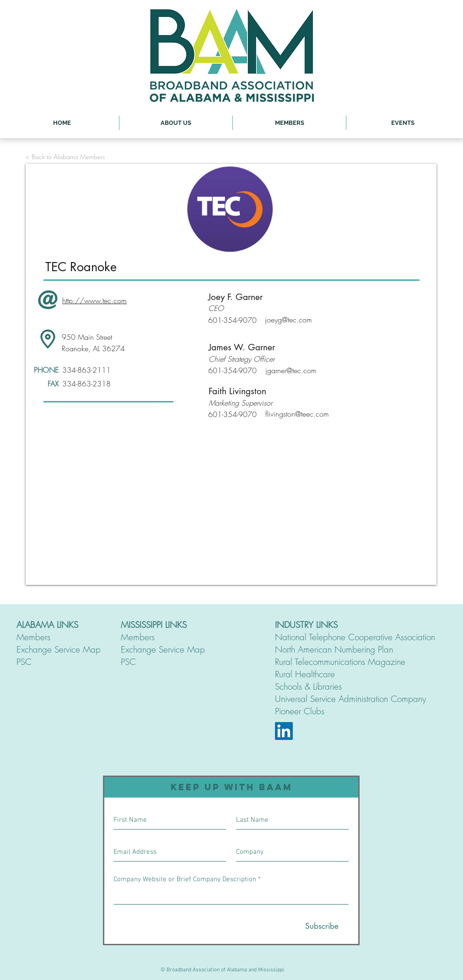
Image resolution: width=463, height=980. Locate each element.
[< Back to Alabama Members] (65, 157)
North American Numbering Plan (334, 649)
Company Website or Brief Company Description (185, 880)
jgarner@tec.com (291, 370)
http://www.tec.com (94, 300)
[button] (176, 123)
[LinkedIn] (284, 731)
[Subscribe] (322, 926)
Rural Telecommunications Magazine (340, 662)
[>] (391, 209)
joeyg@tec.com (288, 320)
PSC (24, 662)
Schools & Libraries (308, 686)
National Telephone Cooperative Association (355, 637)
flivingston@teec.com (297, 414)
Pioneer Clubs (300, 711)
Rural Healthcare (305, 674)
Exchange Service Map (59, 649)
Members (33, 637)
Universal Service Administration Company (351, 699)
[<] (76, 209)
